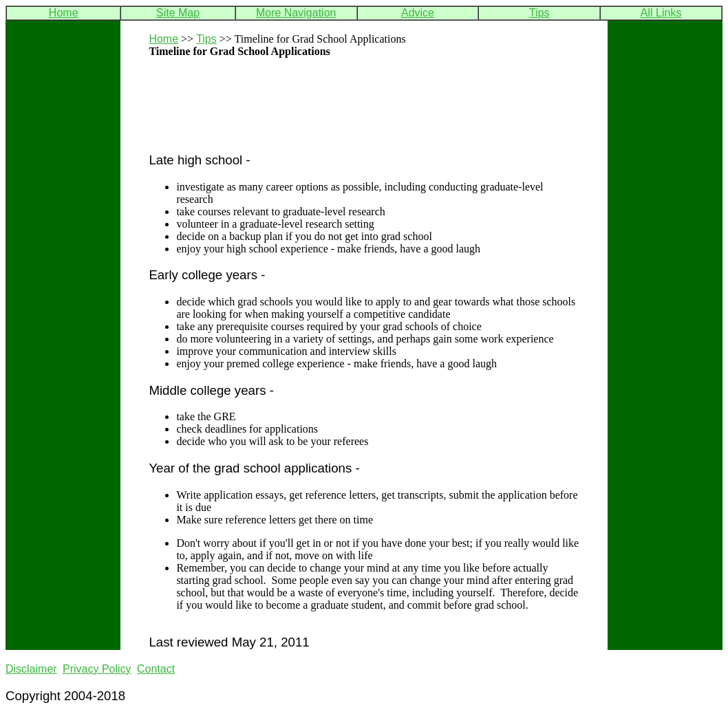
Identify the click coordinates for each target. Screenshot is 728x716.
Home (64, 13)
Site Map (178, 13)
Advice (418, 13)
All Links (661, 13)
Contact (156, 669)
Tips (539, 13)
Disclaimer (31, 669)
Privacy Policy (97, 669)
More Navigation (296, 13)
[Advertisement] (310, 119)
